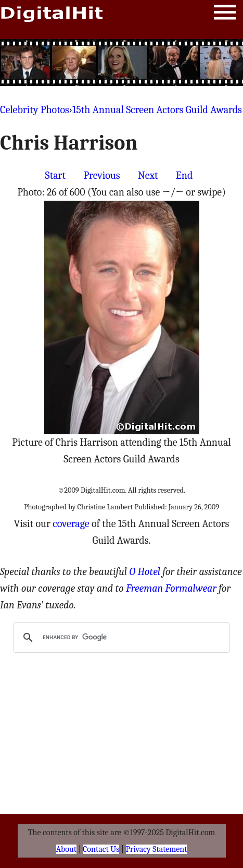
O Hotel (145, 572)
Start (55, 175)
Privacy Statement (157, 849)
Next (148, 175)
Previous (101, 175)
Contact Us (101, 849)
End (184, 175)
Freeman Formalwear (171, 588)
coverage (71, 524)
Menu (225, 14)
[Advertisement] (122, 63)
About (66, 849)
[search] (120, 638)
